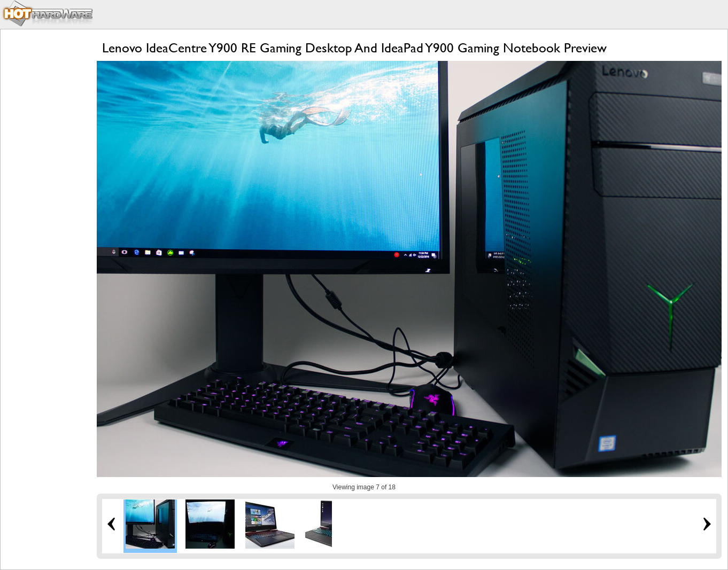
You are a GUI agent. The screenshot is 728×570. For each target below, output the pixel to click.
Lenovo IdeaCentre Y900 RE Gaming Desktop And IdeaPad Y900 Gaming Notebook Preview (354, 48)
